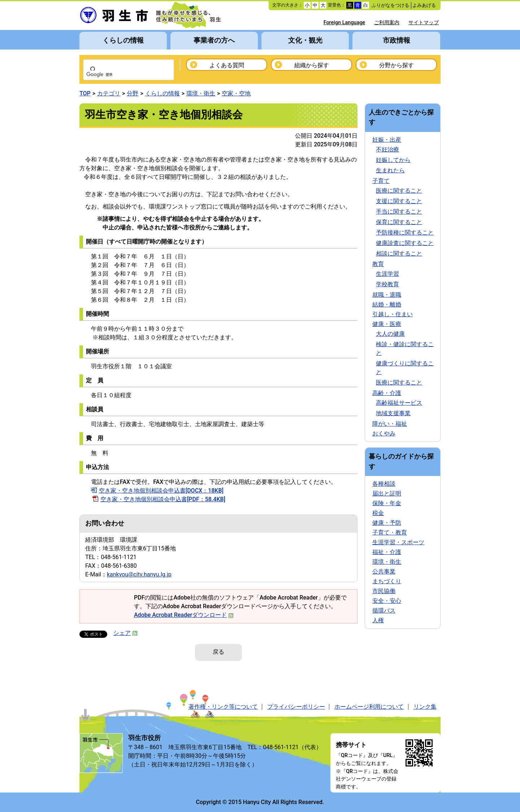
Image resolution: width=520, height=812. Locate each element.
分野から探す (396, 65)
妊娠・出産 (387, 140)
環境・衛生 (201, 93)
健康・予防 (387, 523)
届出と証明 (387, 493)
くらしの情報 (123, 40)
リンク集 (425, 707)
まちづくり (387, 581)
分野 (133, 93)
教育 (378, 264)
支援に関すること (399, 201)
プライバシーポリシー (296, 707)
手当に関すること (399, 212)
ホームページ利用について (369, 707)
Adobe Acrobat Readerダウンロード (184, 615)
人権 (378, 620)
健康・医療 (387, 324)
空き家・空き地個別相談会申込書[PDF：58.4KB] (163, 499)
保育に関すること (399, 222)
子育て (381, 181)
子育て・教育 (390, 532)
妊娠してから (393, 160)
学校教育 (387, 284)
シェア (125, 633)
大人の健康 (390, 334)
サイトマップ (424, 23)
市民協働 (384, 591)
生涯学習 (387, 274)
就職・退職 (387, 295)
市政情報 (396, 40)
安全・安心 (387, 601)
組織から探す (312, 65)
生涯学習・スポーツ (398, 542)
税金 (378, 513)
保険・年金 (387, 503)
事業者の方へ (214, 40)
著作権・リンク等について (223, 707)
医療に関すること (399, 191)
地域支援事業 (393, 413)
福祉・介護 (387, 552)
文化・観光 (305, 40)
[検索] (119, 75)
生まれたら (390, 170)
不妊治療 (387, 149)
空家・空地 (236, 93)
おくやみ (384, 433)
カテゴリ (109, 93)
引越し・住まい (393, 314)
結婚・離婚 (387, 304)
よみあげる (424, 5)
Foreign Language (344, 23)
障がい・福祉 (390, 424)
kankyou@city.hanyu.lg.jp (139, 574)
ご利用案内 (387, 23)
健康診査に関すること (405, 243)
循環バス (384, 611)
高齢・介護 (387, 393)
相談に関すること (399, 254)
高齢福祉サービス (399, 403)
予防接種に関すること (405, 233)
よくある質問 (227, 65)
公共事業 (384, 572)
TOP (85, 93)
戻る (218, 652)
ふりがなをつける (390, 5)
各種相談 (384, 484)
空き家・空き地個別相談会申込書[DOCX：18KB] (161, 491)
